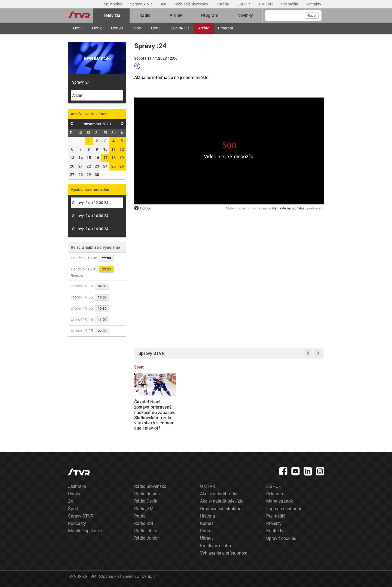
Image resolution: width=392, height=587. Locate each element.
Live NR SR (180, 28)
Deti (163, 4)
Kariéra (207, 523)
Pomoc (143, 208)
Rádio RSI (144, 523)
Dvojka (75, 494)
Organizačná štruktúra (221, 509)
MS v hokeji (114, 4)
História (223, 4)
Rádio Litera (146, 531)
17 (105, 158)
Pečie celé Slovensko (191, 4)
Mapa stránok (280, 501)
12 (122, 149)
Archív (203, 28)
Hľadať (311, 16)
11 (114, 149)
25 (114, 166)
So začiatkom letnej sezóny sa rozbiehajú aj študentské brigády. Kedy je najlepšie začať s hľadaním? (303, 415)
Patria (140, 516)
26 (122, 166)
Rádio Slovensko (150, 486)
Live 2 (97, 28)
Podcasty (77, 523)
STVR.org (266, 4)
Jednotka (77, 486)
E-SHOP (244, 4)
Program (226, 28)
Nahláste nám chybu (288, 208)
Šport (137, 28)
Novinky (245, 15)
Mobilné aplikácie (85, 531)
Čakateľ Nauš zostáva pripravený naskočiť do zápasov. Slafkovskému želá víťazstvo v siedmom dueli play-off (155, 415)
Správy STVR (141, 4)
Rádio (145, 15)
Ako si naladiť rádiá (219, 494)
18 (114, 158)
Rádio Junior (146, 538)
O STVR (208, 486)
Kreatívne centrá (216, 546)
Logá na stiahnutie (284, 509)
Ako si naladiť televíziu (222, 501)
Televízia (112, 15)
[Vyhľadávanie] (293, 16)
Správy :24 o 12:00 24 (90, 203)
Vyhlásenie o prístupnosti (224, 553)
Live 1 (78, 28)
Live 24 (117, 28)
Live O (156, 28)
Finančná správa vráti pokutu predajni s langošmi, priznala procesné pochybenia (204, 412)
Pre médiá (290, 4)
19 (122, 158)
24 (71, 501)
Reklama (275, 494)
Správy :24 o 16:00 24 (90, 229)
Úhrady (207, 538)
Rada (205, 531)
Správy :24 (81, 82)
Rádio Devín (146, 501)
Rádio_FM (144, 509)
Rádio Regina (147, 494)
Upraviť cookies (281, 538)
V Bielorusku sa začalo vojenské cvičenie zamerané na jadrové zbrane (252, 410)
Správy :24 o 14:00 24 (90, 216)
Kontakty (313, 4)
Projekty (274, 523)
